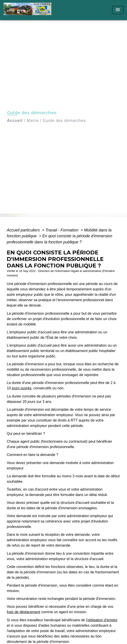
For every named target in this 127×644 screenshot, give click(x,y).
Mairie (33, 121)
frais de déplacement (24, 612)
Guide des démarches (64, 121)
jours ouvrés (22, 388)
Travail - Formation (62, 230)
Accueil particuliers (24, 230)
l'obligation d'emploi (102, 620)
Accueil (15, 121)
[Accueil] (29, 10)
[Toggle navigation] (118, 10)
